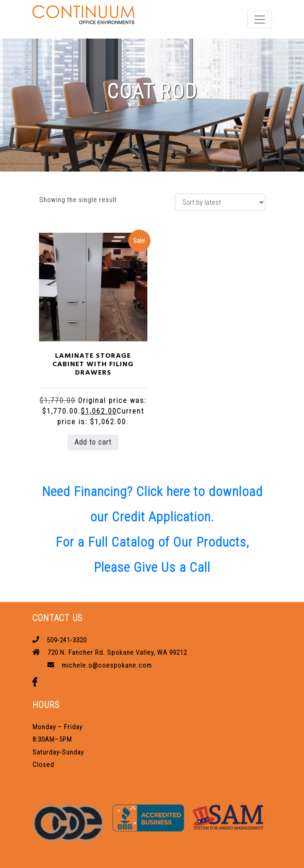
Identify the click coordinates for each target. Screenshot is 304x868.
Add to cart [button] (93, 442)
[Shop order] (220, 202)
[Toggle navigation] (260, 20)
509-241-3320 (67, 640)
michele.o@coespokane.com (107, 665)
